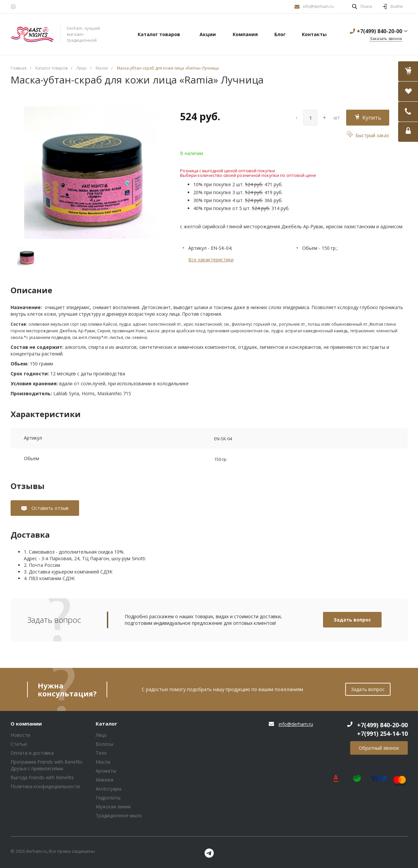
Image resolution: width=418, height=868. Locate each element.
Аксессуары (109, 789)
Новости (20, 735)
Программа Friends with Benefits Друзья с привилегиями (46, 765)
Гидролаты (108, 798)
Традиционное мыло (119, 815)
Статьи (19, 744)
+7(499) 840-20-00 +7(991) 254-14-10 (382, 729)
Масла (103, 762)
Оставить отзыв (49, 508)
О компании (26, 724)
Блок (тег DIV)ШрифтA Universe (32, 34)
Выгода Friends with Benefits (42, 777)
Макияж (105, 780)
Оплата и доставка (32, 753)
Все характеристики (211, 260)
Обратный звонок (379, 748)
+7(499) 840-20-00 (379, 31)
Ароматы (106, 771)
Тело (101, 753)
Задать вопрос (352, 620)
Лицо (101, 735)
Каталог (106, 724)
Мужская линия (113, 807)
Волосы (104, 744)
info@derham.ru (318, 6)
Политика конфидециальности (45, 786)
